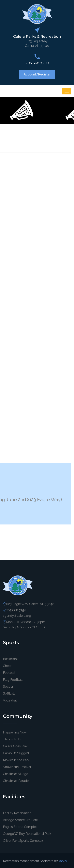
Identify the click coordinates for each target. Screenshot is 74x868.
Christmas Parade (16, 781)
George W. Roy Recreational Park (27, 834)
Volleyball (10, 700)
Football (9, 673)
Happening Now (15, 732)
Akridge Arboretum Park (20, 820)
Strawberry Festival (17, 767)
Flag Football (13, 680)
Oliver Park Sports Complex (23, 841)
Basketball (11, 659)
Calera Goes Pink (15, 746)
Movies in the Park (16, 760)
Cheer (7, 666)
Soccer (8, 687)
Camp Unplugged (16, 753)
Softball (9, 693)
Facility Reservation (17, 813)
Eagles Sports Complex (20, 827)
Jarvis (63, 861)
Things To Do (13, 739)
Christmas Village (15, 774)
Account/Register (37, 74)
